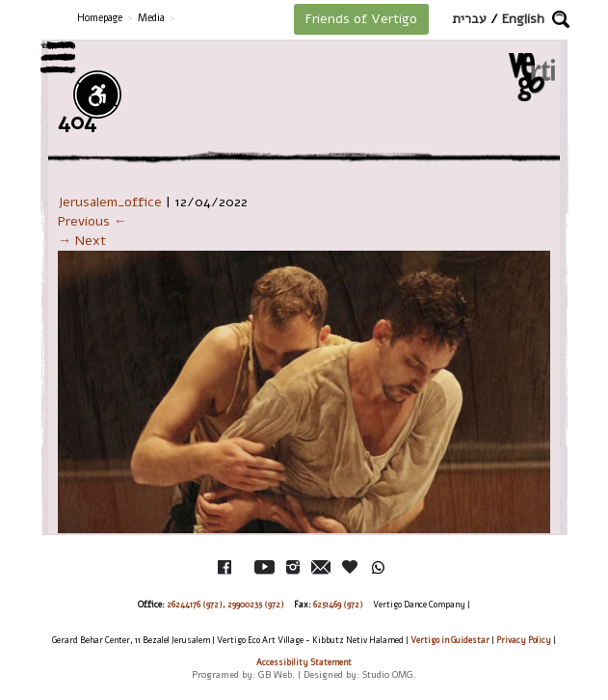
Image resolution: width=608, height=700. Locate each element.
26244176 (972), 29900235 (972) (225, 605)
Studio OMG (388, 674)
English (523, 19)
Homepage (100, 18)
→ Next (82, 241)
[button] (561, 19)
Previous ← (93, 221)
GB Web (275, 674)
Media (151, 18)
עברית (469, 19)
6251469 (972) (338, 605)
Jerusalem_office (110, 202)
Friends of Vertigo (361, 19)
